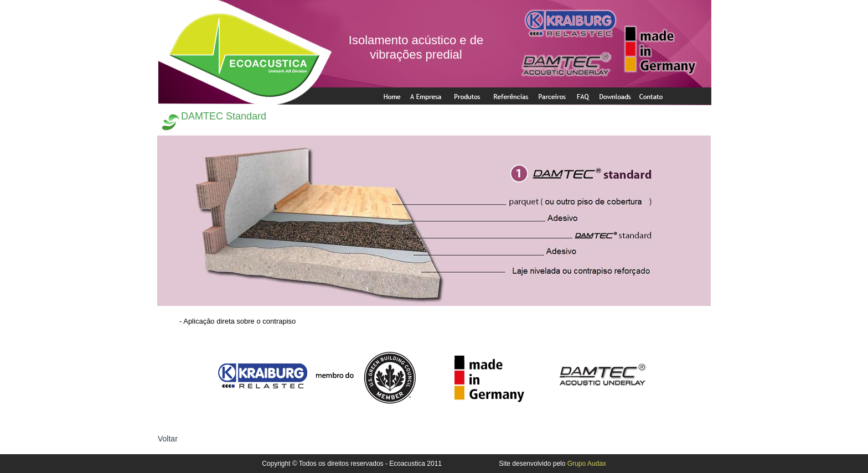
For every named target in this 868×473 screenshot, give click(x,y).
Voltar (168, 439)
